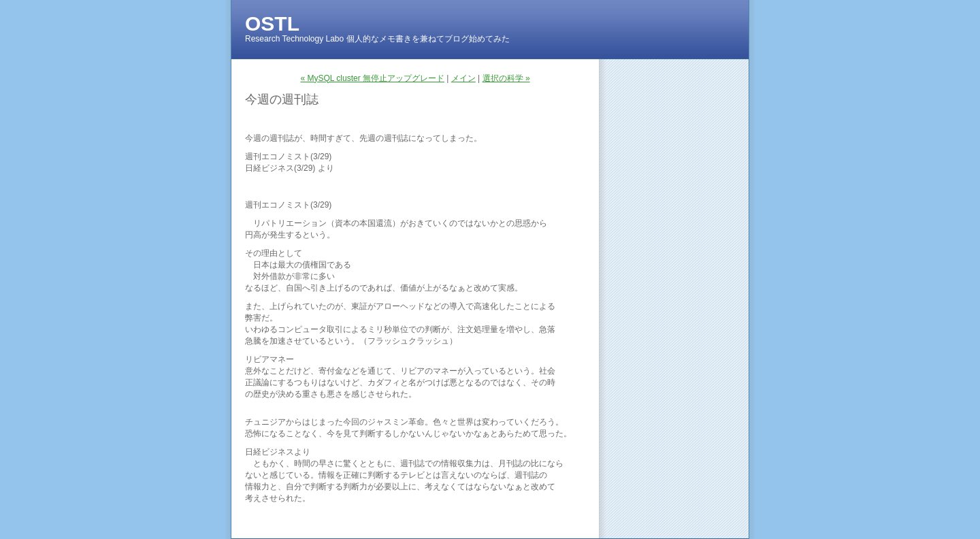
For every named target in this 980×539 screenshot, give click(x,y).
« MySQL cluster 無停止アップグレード (372, 78)
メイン (463, 78)
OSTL (272, 23)
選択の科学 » (506, 78)
